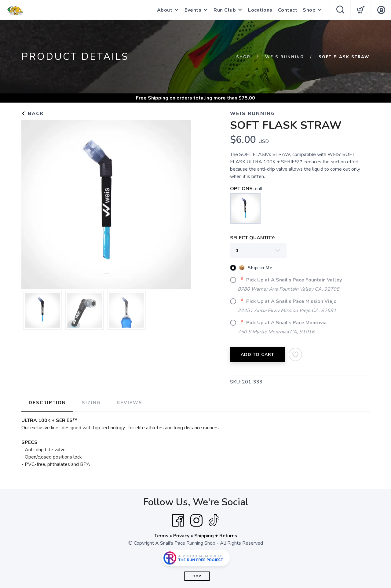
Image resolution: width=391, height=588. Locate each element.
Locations (260, 10)
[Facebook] (178, 521)
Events (193, 10)
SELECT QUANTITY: (253, 238)
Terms (161, 536)
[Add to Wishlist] (295, 354)
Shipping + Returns (216, 536)
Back (33, 114)
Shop (309, 10)
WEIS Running (285, 57)
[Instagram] (196, 521)
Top (197, 576)
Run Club (225, 10)
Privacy (181, 536)
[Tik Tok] (214, 521)
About (165, 10)
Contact (288, 10)
